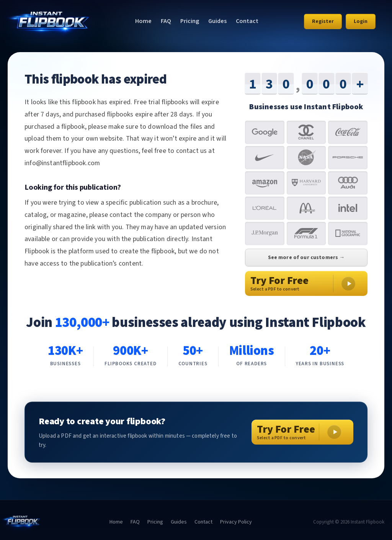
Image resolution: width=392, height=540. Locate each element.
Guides (217, 21)
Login (361, 21)
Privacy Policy (236, 522)
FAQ (166, 21)
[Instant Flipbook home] (46, 21)
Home (143, 21)
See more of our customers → (306, 258)
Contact (247, 21)
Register (323, 21)
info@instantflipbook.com (62, 163)
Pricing (190, 21)
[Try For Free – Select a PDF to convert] (302, 432)
